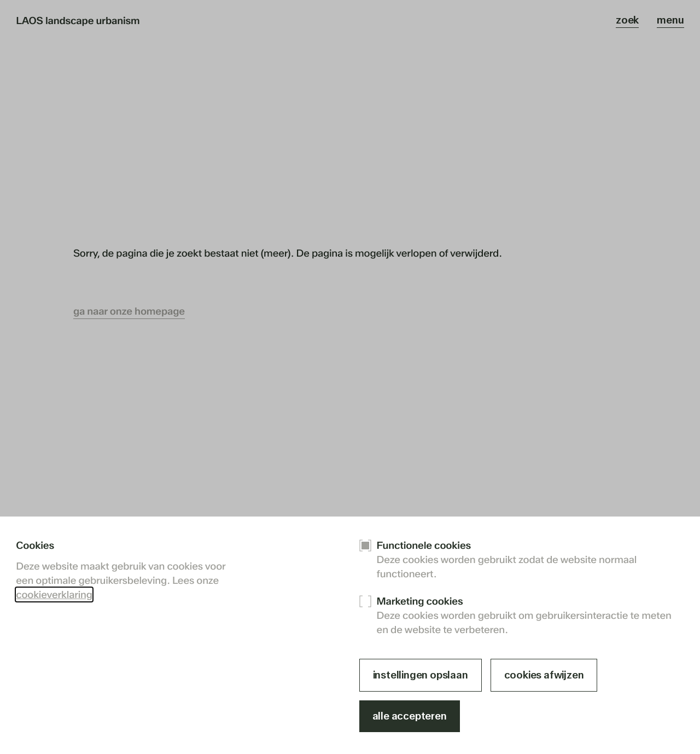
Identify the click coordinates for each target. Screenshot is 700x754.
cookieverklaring (54, 594)
